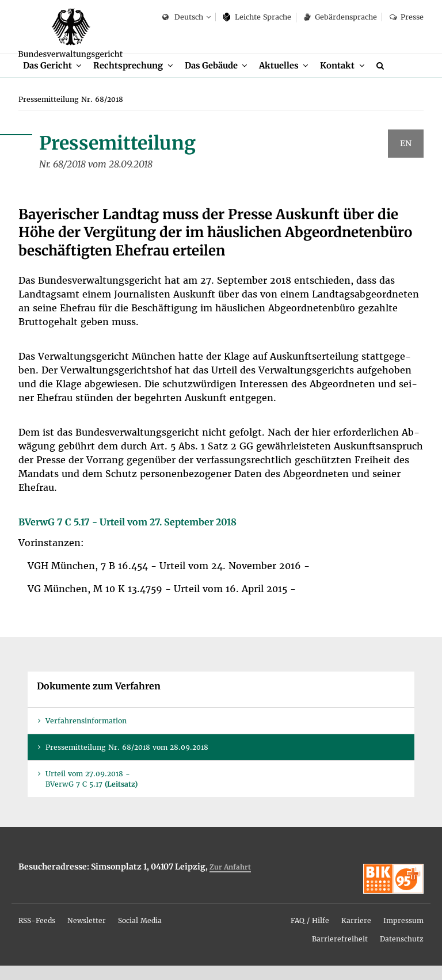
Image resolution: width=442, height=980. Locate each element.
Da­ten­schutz (402, 953)
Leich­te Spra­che (258, 17)
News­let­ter (87, 935)
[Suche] (391, 79)
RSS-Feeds (37, 935)
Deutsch (183, 18)
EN (406, 158)
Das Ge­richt (48, 79)
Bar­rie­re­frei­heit (340, 953)
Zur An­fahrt (230, 881)
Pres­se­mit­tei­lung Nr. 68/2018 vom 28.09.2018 (127, 762)
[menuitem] (53, 80)
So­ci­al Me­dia (140, 935)
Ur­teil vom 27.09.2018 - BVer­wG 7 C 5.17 (92, 794)
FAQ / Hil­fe (310, 935)
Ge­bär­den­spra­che (340, 17)
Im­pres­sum (403, 935)
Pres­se (407, 17)
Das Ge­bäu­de (216, 79)
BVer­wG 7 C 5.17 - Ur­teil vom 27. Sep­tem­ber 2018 (127, 536)
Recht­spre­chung (131, 79)
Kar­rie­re (356, 935)
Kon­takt (345, 79)
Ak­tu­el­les (286, 79)
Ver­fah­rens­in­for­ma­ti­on (86, 736)
